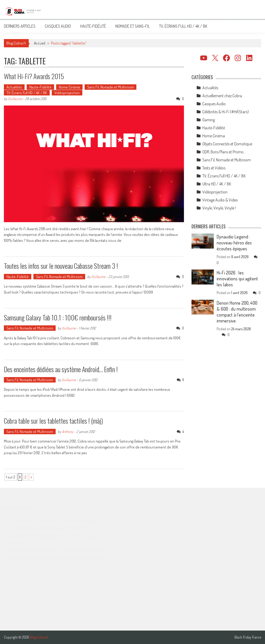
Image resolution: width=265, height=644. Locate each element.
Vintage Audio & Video (220, 200)
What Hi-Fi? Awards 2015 (34, 76)
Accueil (40, 43)
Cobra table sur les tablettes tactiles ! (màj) (53, 421)
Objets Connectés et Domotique (227, 144)
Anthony (68, 432)
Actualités (14, 87)
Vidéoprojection (67, 93)
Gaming (209, 120)
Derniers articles (20, 26)
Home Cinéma (69, 87)
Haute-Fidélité (93, 26)
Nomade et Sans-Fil (133, 26)
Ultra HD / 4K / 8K (217, 184)
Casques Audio (58, 26)
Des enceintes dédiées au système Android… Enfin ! (61, 369)
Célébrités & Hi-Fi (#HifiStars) (226, 112)
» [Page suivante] (31, 477)
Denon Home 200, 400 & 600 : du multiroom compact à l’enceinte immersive (237, 312)
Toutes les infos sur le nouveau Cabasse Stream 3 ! (61, 266)
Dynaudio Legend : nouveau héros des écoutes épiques (234, 243)
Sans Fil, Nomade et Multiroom (111, 87)
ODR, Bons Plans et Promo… (224, 152)
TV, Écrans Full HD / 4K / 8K (183, 26)
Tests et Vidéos (214, 168)
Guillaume (15, 99)
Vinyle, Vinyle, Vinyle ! (219, 208)
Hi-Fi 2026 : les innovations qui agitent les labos (237, 279)
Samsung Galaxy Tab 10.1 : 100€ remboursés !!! (58, 317)
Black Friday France (248, 637)
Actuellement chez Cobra (222, 96)
